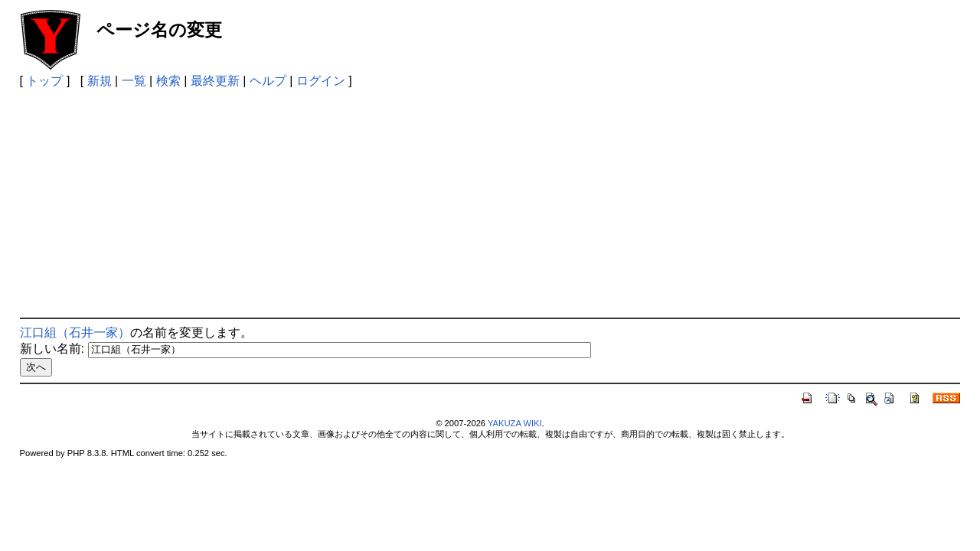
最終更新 (215, 81)
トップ (44, 81)
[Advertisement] (490, 203)
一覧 (134, 81)
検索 (168, 81)
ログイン (321, 81)
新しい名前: (52, 349)
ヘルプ (268, 81)
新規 (100, 81)
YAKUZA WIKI (515, 423)
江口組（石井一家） (75, 333)
